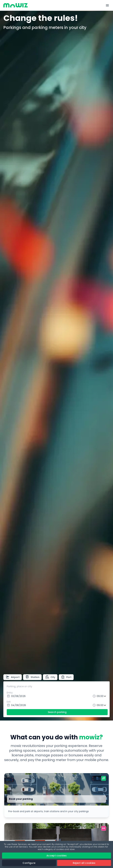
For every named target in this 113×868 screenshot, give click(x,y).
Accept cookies (57, 856)
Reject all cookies (84, 863)
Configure (29, 863)
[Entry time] (102, 696)
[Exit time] (102, 705)
